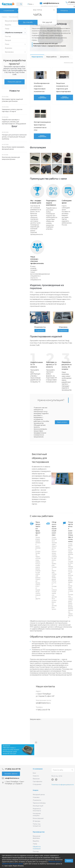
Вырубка (36, 841)
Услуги (36, 790)
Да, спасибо (28, 22)
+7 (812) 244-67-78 (43, 710)
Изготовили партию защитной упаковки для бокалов (12, 100)
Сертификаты (37, 782)
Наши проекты (37, 57)
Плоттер (36, 851)
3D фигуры (36, 821)
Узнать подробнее (42, 97)
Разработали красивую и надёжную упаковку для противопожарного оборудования (14, 122)
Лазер (35, 844)
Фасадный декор (39, 795)
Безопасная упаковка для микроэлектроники (11, 158)
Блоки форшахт (38, 818)
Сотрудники (37, 784)
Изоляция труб (38, 806)
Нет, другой (47, 22)
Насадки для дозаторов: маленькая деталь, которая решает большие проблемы (14, 137)
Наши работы (51, 57)
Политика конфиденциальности (63, 785)
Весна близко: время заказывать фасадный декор (13, 148)
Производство (39, 832)
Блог (34, 773)
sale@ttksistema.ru (51, 3)
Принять (69, 861)
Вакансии (36, 779)
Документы (64, 57)
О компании (38, 769)
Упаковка (36, 797)
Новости (36, 776)
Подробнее (40, 331)
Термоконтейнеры (39, 803)
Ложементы (37, 800)
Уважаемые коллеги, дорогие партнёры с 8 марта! (12, 110)
